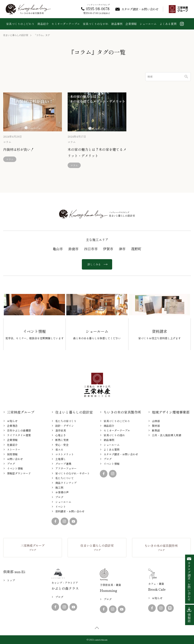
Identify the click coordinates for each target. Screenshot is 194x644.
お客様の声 (62, 492)
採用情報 (12, 454)
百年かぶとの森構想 (19, 430)
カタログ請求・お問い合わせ (121, 454)
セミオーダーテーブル (66, 24)
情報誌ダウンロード (19, 473)
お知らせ (12, 421)
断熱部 (156, 430)
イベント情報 (15, 468)
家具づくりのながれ (96, 24)
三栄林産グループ (21, 412)
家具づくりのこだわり (20, 24)
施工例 (59, 487)
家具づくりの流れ (114, 435)
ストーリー (14, 449)
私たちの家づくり (66, 421)
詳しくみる (97, 264)
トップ (11, 580)
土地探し (61, 459)
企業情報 (131, 24)
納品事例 (117, 24)
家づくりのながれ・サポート (73, 473)
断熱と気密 (62, 440)
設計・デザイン (65, 426)
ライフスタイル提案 (19, 435)
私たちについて (65, 478)
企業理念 (12, 426)
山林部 (156, 421)
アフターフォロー (66, 468)
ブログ (11, 464)
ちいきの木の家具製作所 (122, 412)
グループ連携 (63, 464)
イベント (61, 507)
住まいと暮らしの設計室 (16, 35)
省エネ (59, 449)
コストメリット (65, 454)
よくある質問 (168, 24)
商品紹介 (43, 24)
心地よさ (61, 435)
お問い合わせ (15, 459)
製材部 (156, 426)
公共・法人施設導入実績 (167, 435)
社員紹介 (12, 445)
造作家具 (61, 430)
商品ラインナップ (66, 483)
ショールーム (148, 24)
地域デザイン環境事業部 (171, 412)
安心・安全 (62, 445)
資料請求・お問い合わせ (70, 511)
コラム (7, 142)
